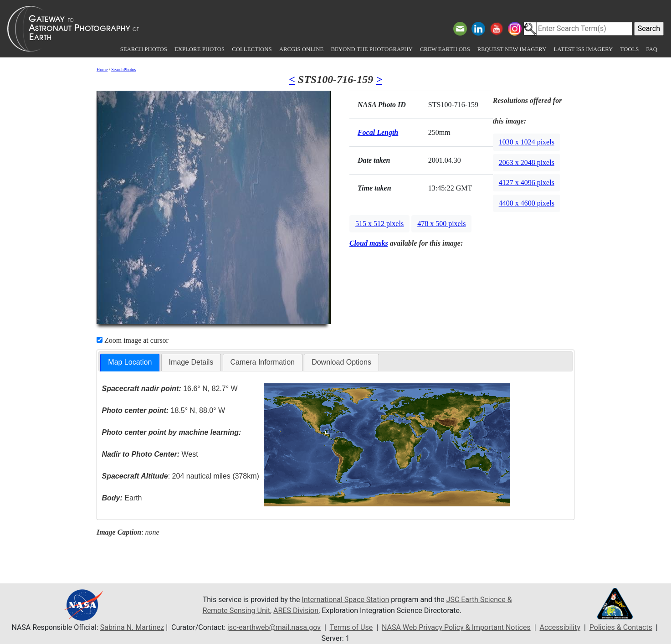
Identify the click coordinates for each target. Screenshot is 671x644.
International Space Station (345, 600)
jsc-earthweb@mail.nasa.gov (274, 627)
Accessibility (560, 627)
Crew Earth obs (445, 49)
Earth (122, 498)
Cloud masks (369, 243)
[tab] (130, 363)
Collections (252, 49)
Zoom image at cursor (133, 340)
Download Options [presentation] (341, 362)
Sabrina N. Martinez (132, 627)
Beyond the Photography (371, 49)
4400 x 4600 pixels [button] (527, 203)
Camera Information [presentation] (263, 362)
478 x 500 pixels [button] (441, 224)
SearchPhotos (123, 70)
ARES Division (296, 611)
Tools (629, 49)
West (150, 454)
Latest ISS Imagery (583, 49)
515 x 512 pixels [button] (379, 224)
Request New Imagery (512, 49)
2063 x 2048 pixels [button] (527, 162)
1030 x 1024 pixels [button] (527, 142)
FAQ (652, 49)
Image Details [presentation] (191, 362)
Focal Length (378, 132)
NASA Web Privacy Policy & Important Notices (456, 627)
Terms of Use (351, 627)
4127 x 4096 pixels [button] (527, 183)
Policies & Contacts (621, 627)
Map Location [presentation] (130, 362)
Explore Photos (200, 49)
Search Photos (144, 49)
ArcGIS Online (302, 49)
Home (102, 70)
